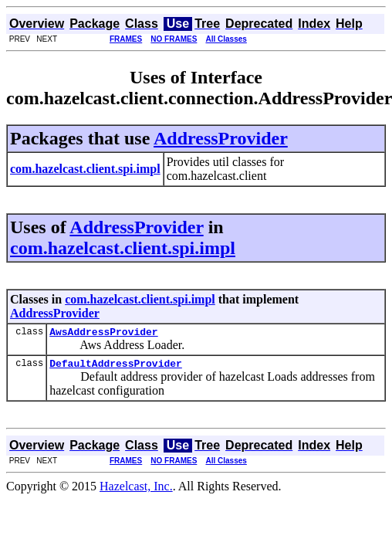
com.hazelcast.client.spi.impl (123, 248)
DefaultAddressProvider (116, 368)
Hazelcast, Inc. (136, 491)
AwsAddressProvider (103, 334)
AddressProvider (221, 138)
